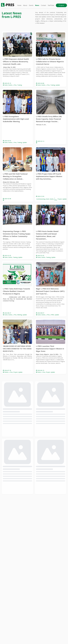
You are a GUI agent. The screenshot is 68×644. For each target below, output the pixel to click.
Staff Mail (51, 5)
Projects (61, 5)
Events (31, 5)
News (37, 5)
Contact (43, 5)
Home (19, 5)
